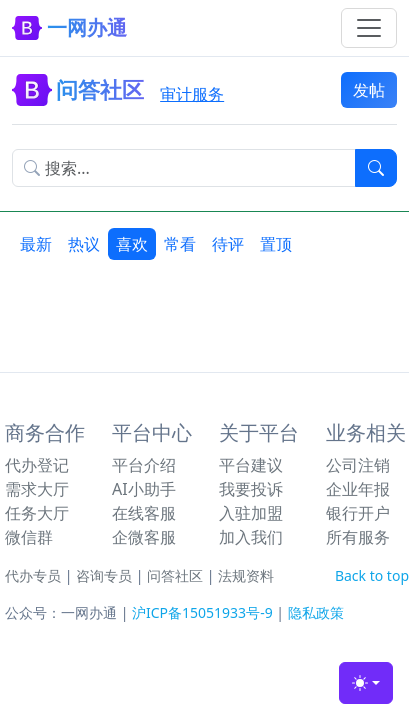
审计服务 (192, 94)
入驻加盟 (251, 513)
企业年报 (358, 489)
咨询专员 (104, 575)
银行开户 (358, 513)
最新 (36, 244)
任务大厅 (37, 513)
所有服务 (358, 537)
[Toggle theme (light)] (366, 683)
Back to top (372, 575)
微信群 (29, 537)
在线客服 (144, 513)
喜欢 (132, 244)
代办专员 (33, 575)
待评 (228, 244)
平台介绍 (144, 465)
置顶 (276, 244)
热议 (84, 244)
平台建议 (251, 465)
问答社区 (175, 575)
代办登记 (37, 465)
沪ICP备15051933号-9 (202, 612)
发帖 (369, 90)
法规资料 (246, 575)
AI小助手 (144, 489)
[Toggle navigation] (369, 28)
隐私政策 (316, 612)
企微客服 (144, 537)
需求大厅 (37, 489)
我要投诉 (251, 489)
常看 (180, 244)
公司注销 (358, 465)
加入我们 (251, 537)
